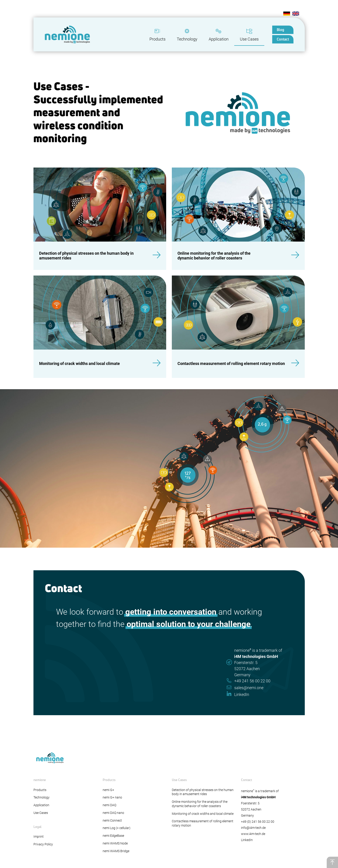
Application (41, 805)
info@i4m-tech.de (253, 828)
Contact (283, 39)
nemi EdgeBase (113, 836)
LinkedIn (247, 840)
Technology (41, 797)
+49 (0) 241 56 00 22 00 (258, 822)
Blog (280, 30)
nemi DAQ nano (113, 813)
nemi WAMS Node (115, 843)
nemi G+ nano (112, 797)
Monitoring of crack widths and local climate (203, 814)
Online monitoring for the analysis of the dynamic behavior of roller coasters (200, 804)
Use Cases (41, 813)
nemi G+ (108, 790)
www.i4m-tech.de (253, 834)
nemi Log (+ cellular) (117, 828)
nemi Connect (112, 821)
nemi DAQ (109, 805)
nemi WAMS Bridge (116, 851)
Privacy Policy (43, 844)
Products (40, 790)
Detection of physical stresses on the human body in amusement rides (203, 792)
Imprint (39, 837)
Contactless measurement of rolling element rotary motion (203, 823)
